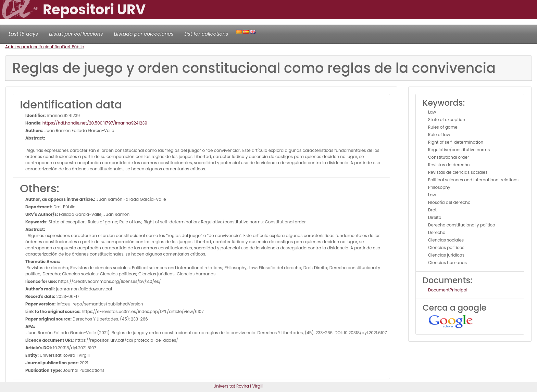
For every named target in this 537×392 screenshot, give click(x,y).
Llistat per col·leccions (76, 34)
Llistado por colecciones (144, 34)
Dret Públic (73, 47)
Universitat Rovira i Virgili (238, 386)
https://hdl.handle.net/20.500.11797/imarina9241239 (95, 123)
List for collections (206, 34)
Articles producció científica (34, 47)
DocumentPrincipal (448, 290)
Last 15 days (23, 34)
